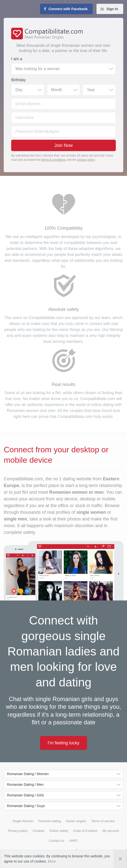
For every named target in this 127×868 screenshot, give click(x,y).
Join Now (63, 145)
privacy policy (86, 160)
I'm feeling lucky (64, 743)
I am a (17, 59)
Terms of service (103, 821)
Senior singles (76, 821)
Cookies (39, 831)
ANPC (74, 841)
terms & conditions (54, 160)
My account (111, 831)
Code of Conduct (85, 831)
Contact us (56, 841)
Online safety (59, 831)
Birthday (19, 80)
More (52, 861)
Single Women (23, 821)
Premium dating (50, 821)
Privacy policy (18, 831)
